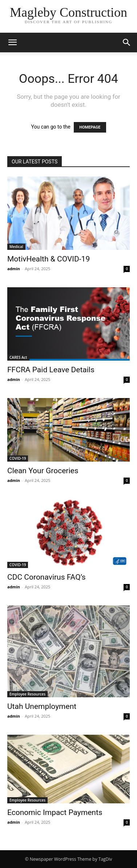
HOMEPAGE (90, 127)
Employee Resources (27, 694)
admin (14, 269)
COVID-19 (18, 458)
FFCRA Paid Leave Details (51, 370)
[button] (12, 42)
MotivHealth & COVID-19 (49, 259)
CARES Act (18, 357)
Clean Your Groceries (43, 471)
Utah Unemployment (42, 706)
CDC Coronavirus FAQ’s (47, 577)
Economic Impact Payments (55, 812)
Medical (16, 247)
